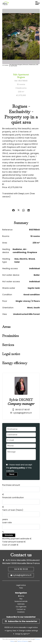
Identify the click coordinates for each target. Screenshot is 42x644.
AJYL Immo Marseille (16, 560)
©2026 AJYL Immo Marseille (15, 627)
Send (12, 474)
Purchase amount (11, 485)
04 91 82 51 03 (21, 569)
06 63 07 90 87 (23, 410)
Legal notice (33, 627)
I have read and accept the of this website (19, 468)
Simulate (9, 535)
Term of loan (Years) (13, 510)
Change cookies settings (28, 631)
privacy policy (17, 468)
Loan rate (7, 522)
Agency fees (11, 631)
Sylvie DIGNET (21, 400)
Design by (22, 634)
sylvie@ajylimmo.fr (23, 413)
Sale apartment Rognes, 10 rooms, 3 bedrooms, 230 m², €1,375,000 (24, 65)
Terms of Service (22, 641)
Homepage (5, 65)
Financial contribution (13, 497)
